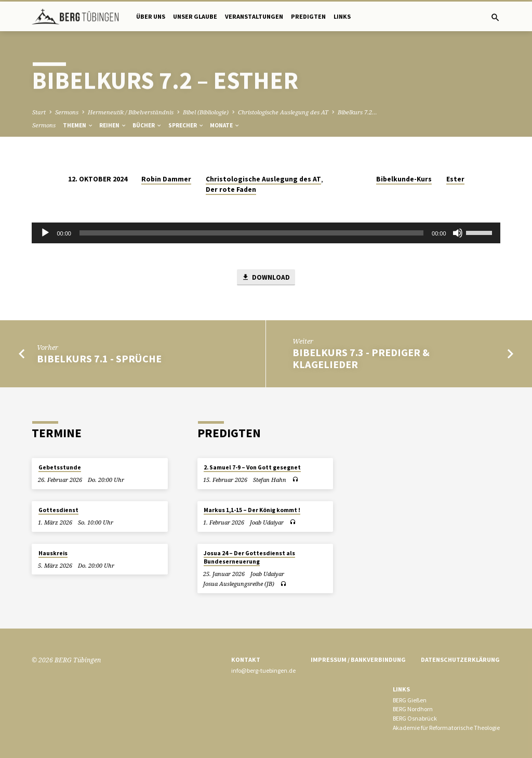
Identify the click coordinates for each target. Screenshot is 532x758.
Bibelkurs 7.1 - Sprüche (99, 359)
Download (266, 277)
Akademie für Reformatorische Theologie (446, 728)
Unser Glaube (195, 16)
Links (342, 16)
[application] (266, 233)
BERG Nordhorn (413, 709)
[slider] (251, 233)
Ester (455, 179)
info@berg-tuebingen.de (263, 670)
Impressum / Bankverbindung (358, 659)
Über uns (151, 16)
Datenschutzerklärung (460, 659)
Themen (78, 125)
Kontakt (246, 659)
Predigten (308, 16)
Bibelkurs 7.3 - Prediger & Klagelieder (361, 358)
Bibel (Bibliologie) (206, 112)
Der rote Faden (231, 189)
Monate (225, 125)
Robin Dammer (166, 179)
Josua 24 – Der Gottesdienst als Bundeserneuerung (249, 557)
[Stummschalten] (458, 233)
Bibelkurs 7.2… (357, 112)
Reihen (113, 125)
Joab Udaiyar (267, 522)
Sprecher (186, 125)
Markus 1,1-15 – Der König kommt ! (252, 511)
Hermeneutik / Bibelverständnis (131, 112)
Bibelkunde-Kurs (404, 179)
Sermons (67, 112)
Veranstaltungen (254, 16)
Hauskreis (53, 553)
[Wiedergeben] (45, 233)
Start (39, 112)
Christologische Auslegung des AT (283, 112)
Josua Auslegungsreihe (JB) (239, 584)
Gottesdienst (58, 511)
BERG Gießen (410, 700)
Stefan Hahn (270, 480)
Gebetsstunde (60, 467)
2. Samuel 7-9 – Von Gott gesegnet (252, 467)
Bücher (147, 125)
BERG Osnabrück (415, 718)
